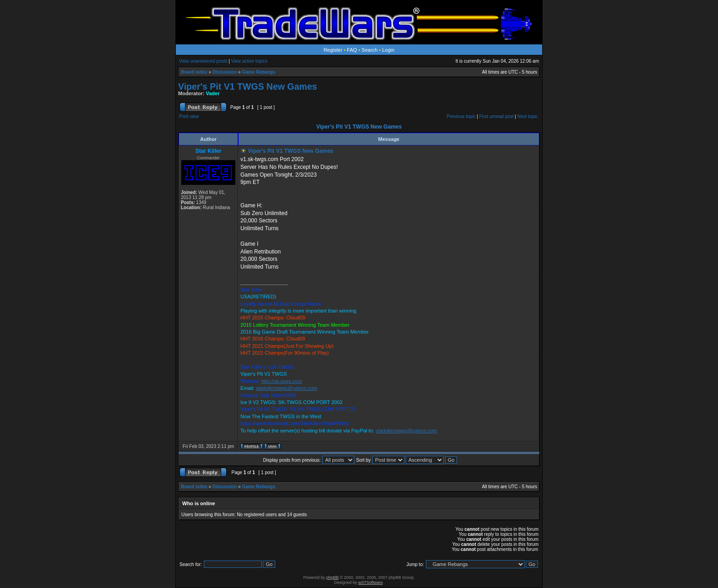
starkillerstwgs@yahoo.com (287, 388)
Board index (194, 72)
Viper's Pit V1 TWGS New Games (247, 86)
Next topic (528, 116)
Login (388, 50)
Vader (213, 93)
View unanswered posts (203, 61)
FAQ (352, 50)
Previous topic (461, 116)
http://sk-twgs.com (282, 381)
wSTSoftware (370, 583)
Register (333, 50)
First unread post (497, 116)
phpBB (332, 577)
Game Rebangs (258, 72)
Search (370, 50)
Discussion (225, 72)
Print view (189, 116)
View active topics (249, 61)
